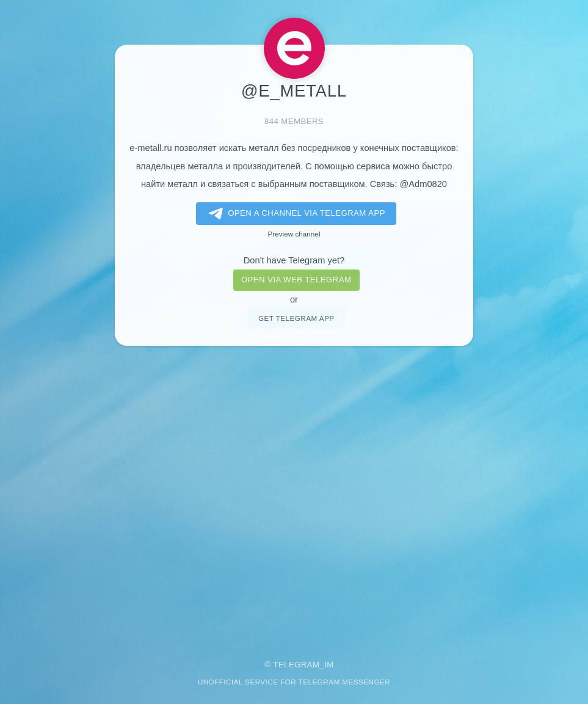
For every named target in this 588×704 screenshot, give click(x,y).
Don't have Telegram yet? (294, 260)
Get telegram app (296, 318)
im (329, 665)
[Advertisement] (294, 495)
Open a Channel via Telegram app (295, 214)
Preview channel (294, 234)
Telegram (296, 665)
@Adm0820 (423, 184)
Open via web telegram (296, 280)
